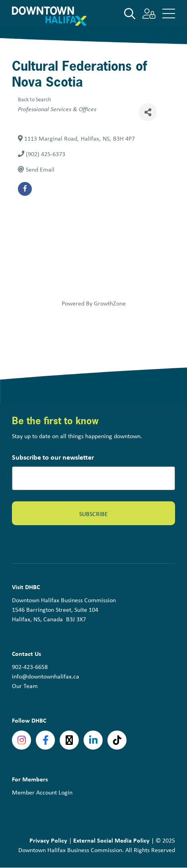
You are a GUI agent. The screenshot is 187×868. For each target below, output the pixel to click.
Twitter (69, 740)
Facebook (45, 740)
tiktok (117, 740)
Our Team (25, 686)
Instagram (21, 740)
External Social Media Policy (111, 840)
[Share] (148, 112)
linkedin (93, 740)
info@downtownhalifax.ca (46, 676)
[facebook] (25, 189)
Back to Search (34, 99)
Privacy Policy (48, 840)
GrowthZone (110, 303)
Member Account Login (42, 792)
